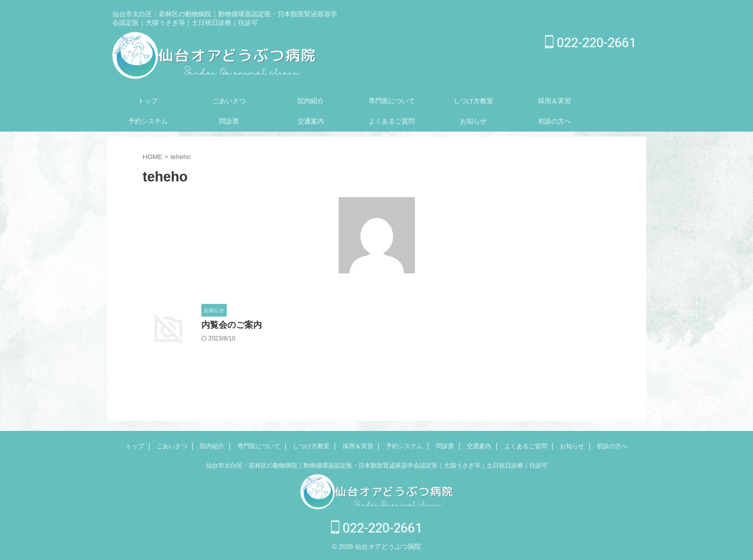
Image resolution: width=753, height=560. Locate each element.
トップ (148, 101)
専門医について (392, 101)
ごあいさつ (229, 101)
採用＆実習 (554, 101)
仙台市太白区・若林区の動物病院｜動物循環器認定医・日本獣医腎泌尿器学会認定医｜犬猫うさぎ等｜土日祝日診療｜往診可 (377, 465)
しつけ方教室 (473, 101)
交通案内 (311, 121)
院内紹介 (311, 101)
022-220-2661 (591, 43)
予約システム (148, 121)
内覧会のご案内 (230, 325)
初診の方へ (554, 121)
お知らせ (473, 121)
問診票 (229, 121)
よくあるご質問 (392, 121)
